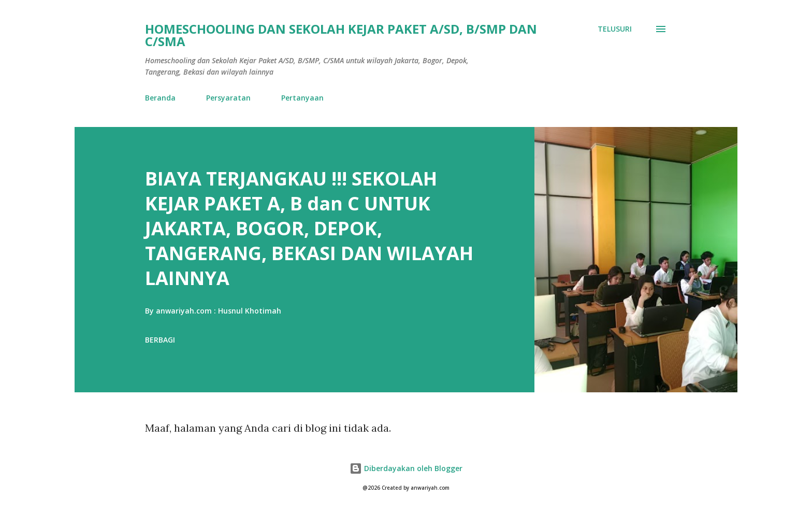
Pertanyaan (302, 98)
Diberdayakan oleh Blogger (406, 468)
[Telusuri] (615, 29)
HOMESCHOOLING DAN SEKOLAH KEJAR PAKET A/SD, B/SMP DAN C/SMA (341, 35)
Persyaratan (228, 98)
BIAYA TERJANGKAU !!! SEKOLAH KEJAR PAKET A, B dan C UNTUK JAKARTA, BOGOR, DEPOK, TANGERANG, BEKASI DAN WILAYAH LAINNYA (309, 228)
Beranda (160, 98)
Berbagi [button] (160, 340)
